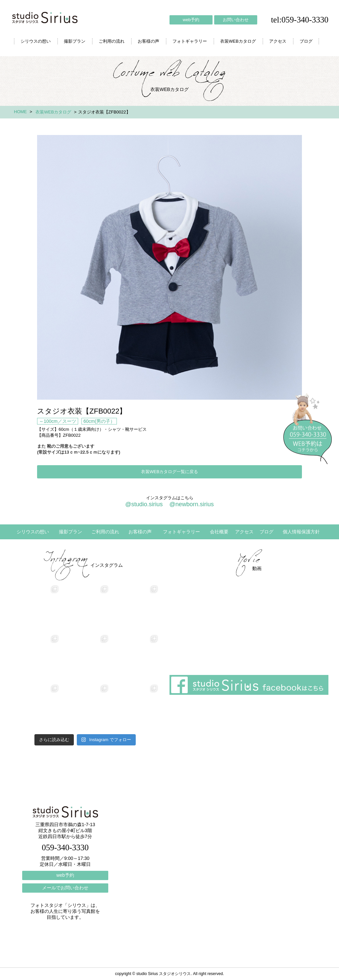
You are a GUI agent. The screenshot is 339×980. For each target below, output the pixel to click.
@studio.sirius (144, 504)
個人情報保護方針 (301, 532)
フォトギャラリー (190, 41)
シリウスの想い (36, 41)
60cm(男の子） (99, 421)
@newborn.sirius (191, 504)
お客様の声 (148, 41)
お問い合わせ (236, 20)
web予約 (191, 20)
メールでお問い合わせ (65, 888)
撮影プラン (75, 41)
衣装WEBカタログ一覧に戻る (170, 472)
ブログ (306, 41)
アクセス (278, 41)
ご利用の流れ (112, 41)
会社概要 (219, 532)
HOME (20, 112)
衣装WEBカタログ (238, 41)
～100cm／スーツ (58, 421)
